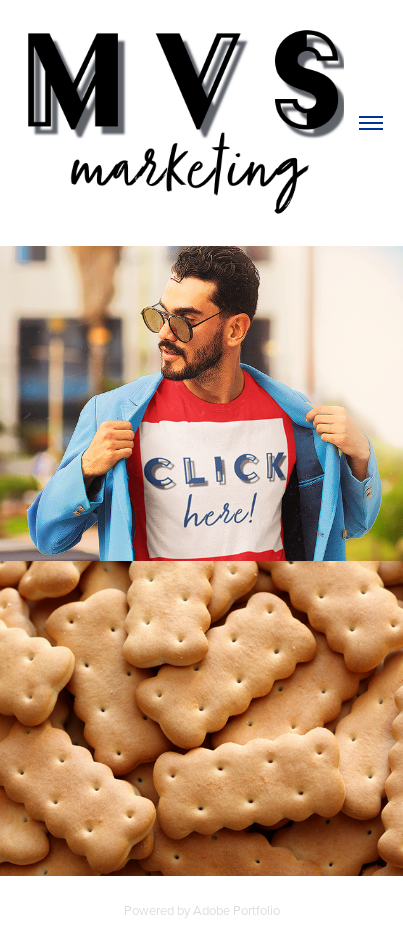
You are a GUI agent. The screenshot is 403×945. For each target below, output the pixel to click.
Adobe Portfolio (236, 910)
